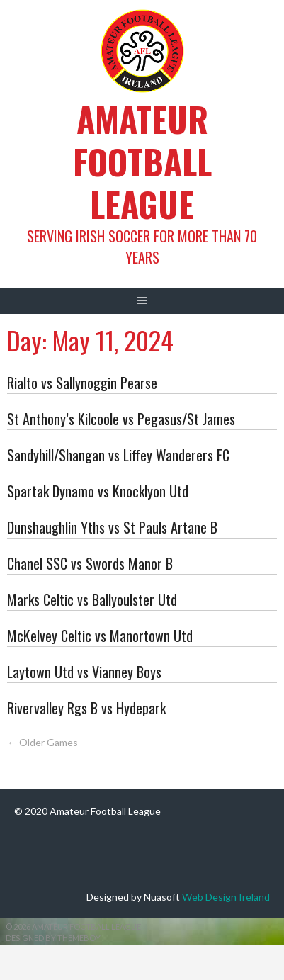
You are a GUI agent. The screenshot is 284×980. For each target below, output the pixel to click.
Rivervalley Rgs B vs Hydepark (86, 708)
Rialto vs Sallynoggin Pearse (82, 383)
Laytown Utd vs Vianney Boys (84, 672)
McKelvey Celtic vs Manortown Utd (100, 636)
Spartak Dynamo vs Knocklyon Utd (98, 491)
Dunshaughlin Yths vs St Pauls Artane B (112, 527)
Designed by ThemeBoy (53, 938)
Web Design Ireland (226, 897)
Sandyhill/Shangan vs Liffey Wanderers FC (118, 455)
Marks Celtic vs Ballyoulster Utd (92, 599)
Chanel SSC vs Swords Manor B (90, 563)
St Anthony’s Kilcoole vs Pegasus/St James (121, 419)
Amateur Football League (142, 161)
